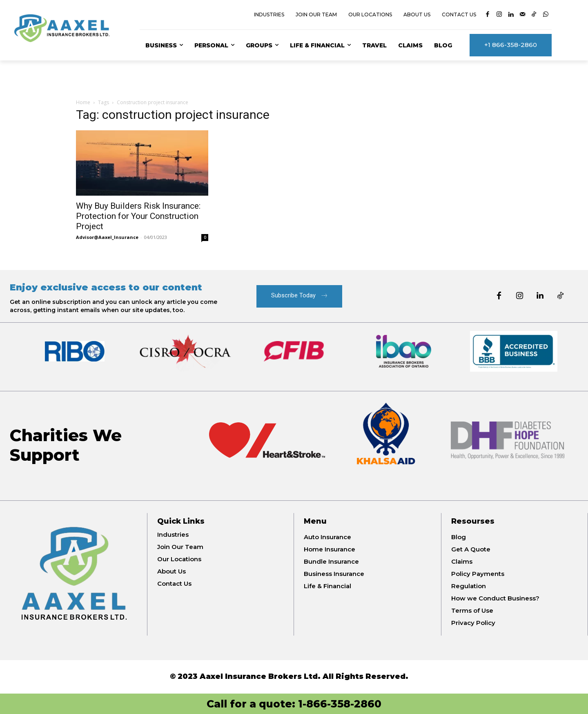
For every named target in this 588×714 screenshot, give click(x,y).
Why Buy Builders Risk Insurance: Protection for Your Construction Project (138, 216)
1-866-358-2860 (340, 704)
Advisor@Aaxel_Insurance (107, 237)
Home (83, 102)
